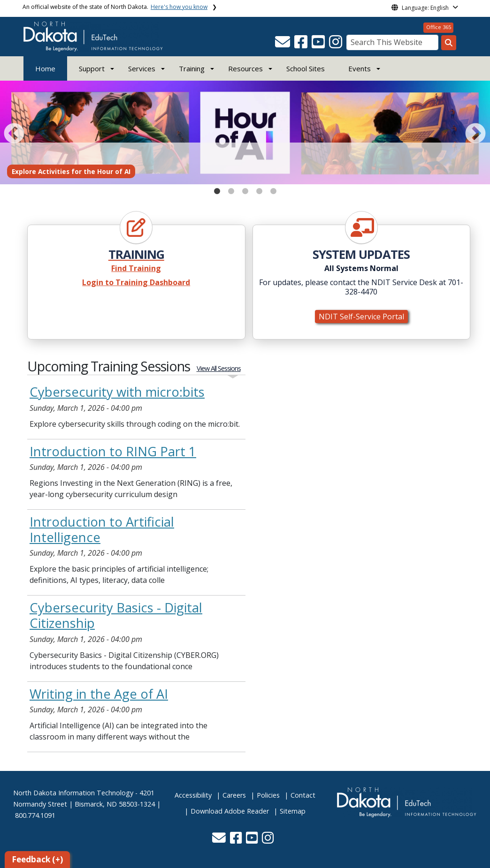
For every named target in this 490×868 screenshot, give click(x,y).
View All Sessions (219, 368)
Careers (234, 795)
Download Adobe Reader (230, 811)
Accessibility (193, 795)
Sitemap (293, 811)
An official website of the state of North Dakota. (115, 7)
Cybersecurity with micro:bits (117, 392)
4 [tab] (259, 189)
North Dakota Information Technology (73, 793)
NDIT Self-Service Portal (361, 317)
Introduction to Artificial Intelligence (102, 529)
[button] (283, 45)
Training (192, 68)
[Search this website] (449, 43)
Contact (303, 795)
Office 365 (439, 27)
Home (45, 68)
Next (474, 132)
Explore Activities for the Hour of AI (71, 171)
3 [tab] (245, 189)
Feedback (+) (37, 859)
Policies (268, 795)
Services (142, 68)
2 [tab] (231, 189)
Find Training (136, 268)
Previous (12, 132)
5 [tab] (273, 189)
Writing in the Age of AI (99, 694)
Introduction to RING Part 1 (113, 451)
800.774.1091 (35, 815)
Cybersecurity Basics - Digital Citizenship (116, 615)
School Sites (306, 68)
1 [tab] (217, 189)
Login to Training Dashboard (136, 282)
